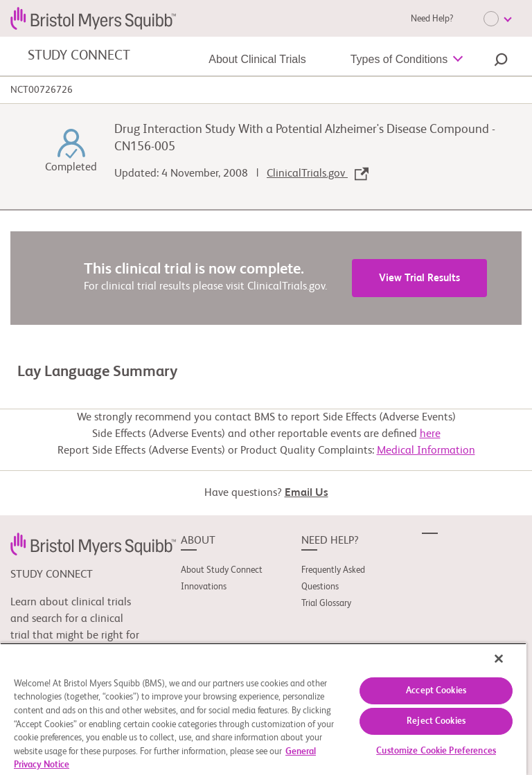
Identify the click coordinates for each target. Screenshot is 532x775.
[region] (263, 709)
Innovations (204, 587)
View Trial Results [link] (419, 278)
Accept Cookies (436, 691)
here (430, 434)
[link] (93, 544)
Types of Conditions (399, 59)
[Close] (499, 659)
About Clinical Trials (257, 59)
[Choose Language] (497, 19)
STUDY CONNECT (79, 56)
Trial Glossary (326, 604)
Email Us (307, 493)
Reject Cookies (436, 721)
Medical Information (426, 451)
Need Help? (432, 19)
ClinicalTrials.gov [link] (318, 174)
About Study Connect (222, 570)
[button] (501, 62)
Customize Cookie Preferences (436, 751)
